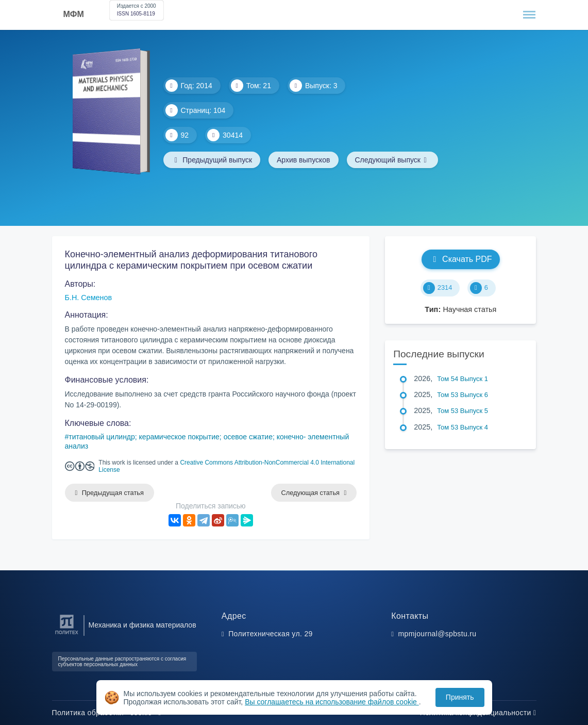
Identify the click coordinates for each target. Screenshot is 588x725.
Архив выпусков (304, 160)
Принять (460, 697)
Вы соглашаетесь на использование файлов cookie (332, 702)
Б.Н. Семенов (89, 298)
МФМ (74, 14)
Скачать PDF (460, 259)
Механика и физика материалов (142, 625)
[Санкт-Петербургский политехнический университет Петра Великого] (67, 635)
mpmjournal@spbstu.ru (438, 634)
